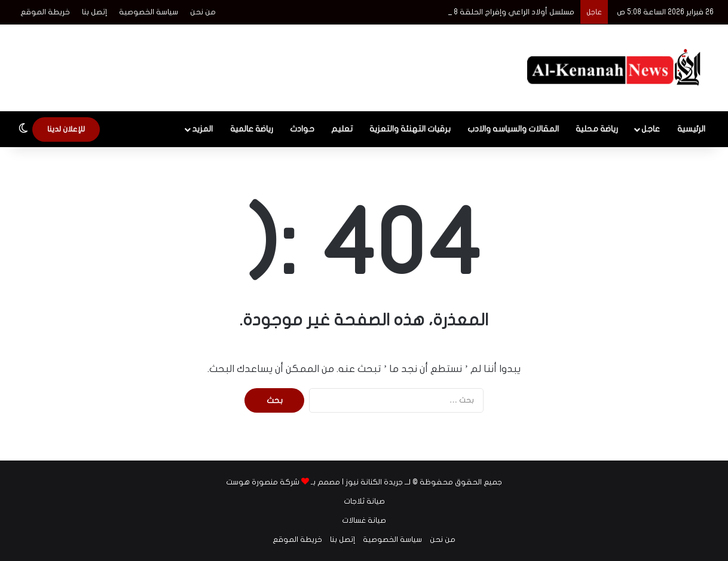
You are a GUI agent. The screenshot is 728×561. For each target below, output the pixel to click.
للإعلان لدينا (66, 129)
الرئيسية (691, 129)
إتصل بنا (94, 12)
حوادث (302, 129)
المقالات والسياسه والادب (513, 129)
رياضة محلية (597, 129)
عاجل (651, 129)
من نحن (203, 12)
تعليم (342, 129)
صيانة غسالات (364, 520)
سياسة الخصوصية (149, 12)
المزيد (202, 129)
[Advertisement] (244, 63)
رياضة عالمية (252, 129)
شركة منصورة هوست (263, 482)
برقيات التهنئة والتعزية (410, 129)
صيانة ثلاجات (364, 501)
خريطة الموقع (45, 12)
